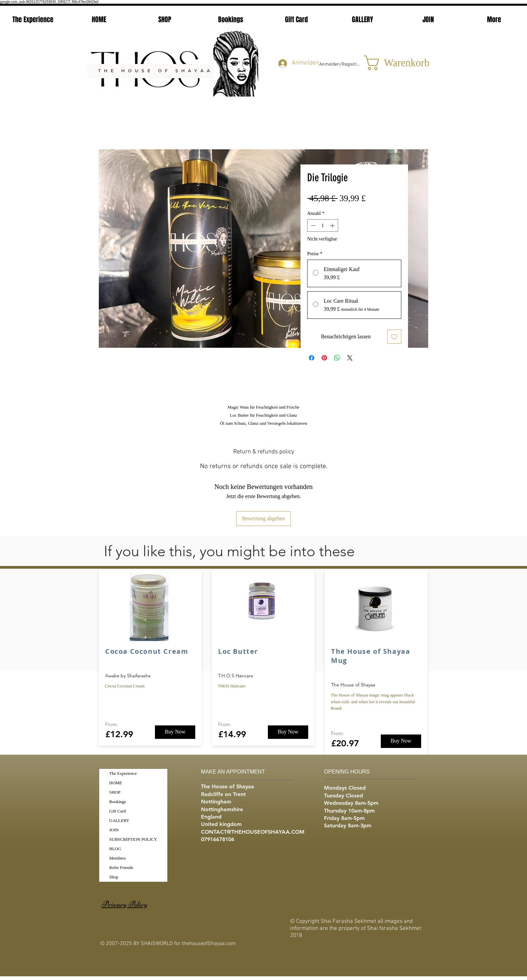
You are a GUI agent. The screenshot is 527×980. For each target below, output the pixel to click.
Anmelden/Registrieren (340, 64)
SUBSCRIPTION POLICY (133, 839)
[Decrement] (312, 225)
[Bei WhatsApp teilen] (337, 358)
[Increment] (333, 225)
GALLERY (119, 820)
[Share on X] (350, 358)
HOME (116, 783)
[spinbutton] (323, 225)
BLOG (115, 849)
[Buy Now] (175, 732)
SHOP (115, 792)
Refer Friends (121, 868)
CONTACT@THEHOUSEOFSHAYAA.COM (253, 832)
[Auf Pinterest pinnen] (324, 358)
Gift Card (117, 811)
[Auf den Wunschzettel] (394, 337)
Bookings (118, 802)
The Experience (123, 773)
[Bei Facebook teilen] (312, 358)
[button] (392, 63)
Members (117, 858)
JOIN (114, 830)
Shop (114, 877)
